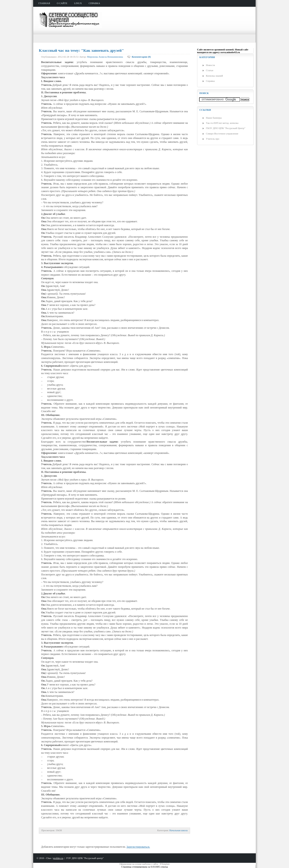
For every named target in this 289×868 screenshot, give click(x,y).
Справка (210, 81)
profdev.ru (58, 858)
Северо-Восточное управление (222, 134)
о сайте (62, 3)
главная (44, 3)
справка (94, 3)
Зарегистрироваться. (138, 847)
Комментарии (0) (141, 57)
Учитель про (213, 139)
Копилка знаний (214, 76)
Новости (210, 65)
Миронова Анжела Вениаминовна (105, 57)
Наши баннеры (214, 118)
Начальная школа (178, 830)
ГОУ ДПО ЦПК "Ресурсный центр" (85, 858)
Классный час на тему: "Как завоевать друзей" (81, 50)
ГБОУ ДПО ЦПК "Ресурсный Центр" (226, 128)
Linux (78, 3)
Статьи (210, 70)
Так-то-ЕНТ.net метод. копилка (222, 123)
